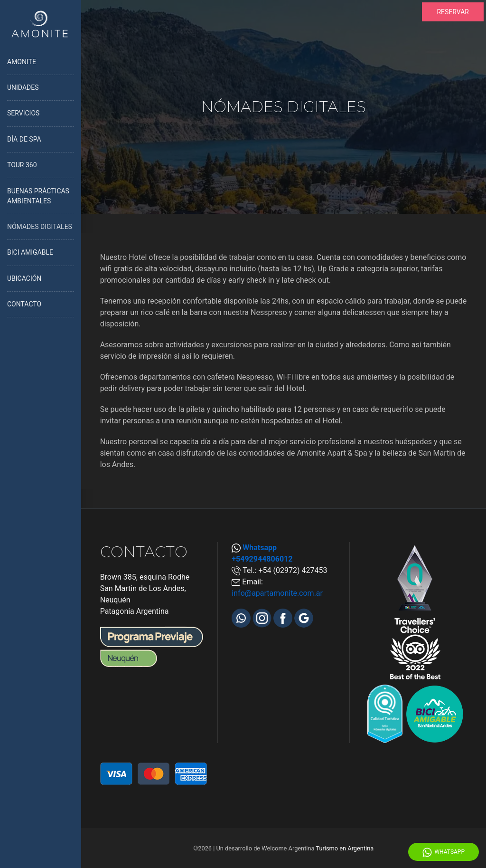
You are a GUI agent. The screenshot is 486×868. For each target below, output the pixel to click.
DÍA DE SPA (24, 139)
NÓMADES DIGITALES (40, 227)
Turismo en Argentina (345, 848)
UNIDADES (23, 87)
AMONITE (22, 62)
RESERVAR (453, 12)
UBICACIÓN (24, 278)
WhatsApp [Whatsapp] (444, 852)
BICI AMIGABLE (30, 252)
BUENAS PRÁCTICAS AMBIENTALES (38, 196)
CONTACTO (24, 304)
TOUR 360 (22, 165)
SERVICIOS (23, 113)
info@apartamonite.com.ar (277, 593)
